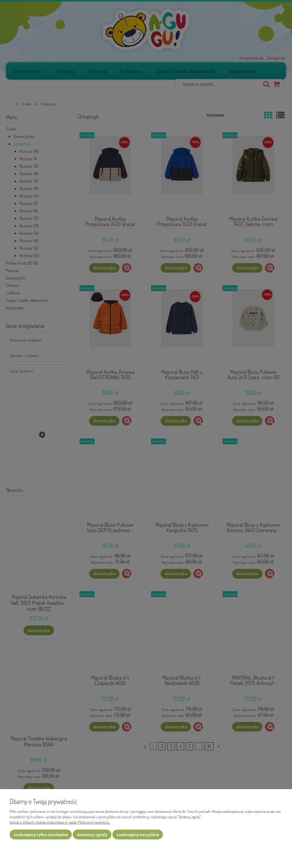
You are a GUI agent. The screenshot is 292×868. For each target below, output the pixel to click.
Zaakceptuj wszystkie (138, 834)
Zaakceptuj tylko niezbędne (41, 834)
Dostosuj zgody (92, 834)
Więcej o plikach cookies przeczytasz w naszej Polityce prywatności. (60, 822)
